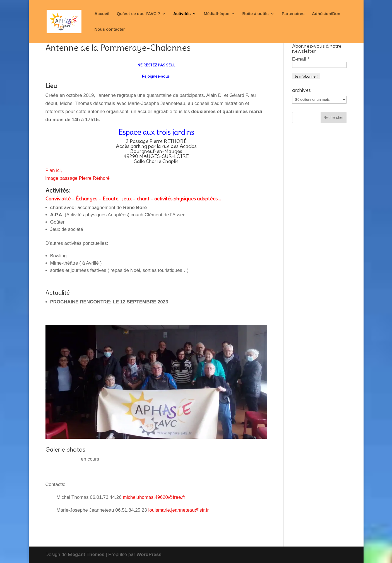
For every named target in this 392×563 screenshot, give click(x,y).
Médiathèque (217, 14)
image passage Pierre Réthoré (78, 178)
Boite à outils (256, 14)
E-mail (301, 59)
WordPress (149, 554)
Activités (182, 14)
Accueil (102, 14)
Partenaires (293, 14)
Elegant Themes (86, 554)
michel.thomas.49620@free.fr (154, 497)
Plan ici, (54, 170)
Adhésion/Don (326, 14)
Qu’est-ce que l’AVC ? (139, 14)
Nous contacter (110, 29)
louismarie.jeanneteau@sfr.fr (178, 510)
